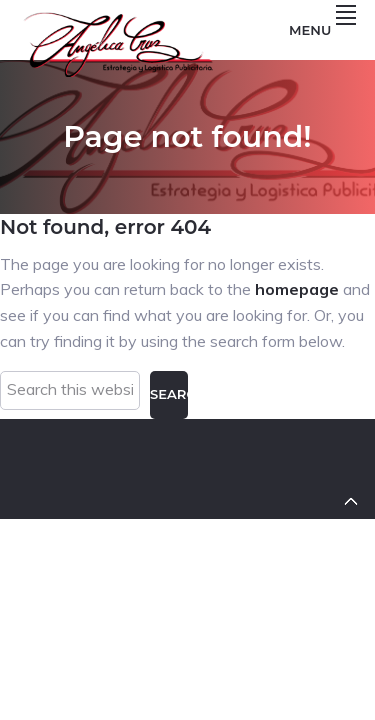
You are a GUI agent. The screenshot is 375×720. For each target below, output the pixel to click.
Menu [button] (322, 30)
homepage (297, 289)
